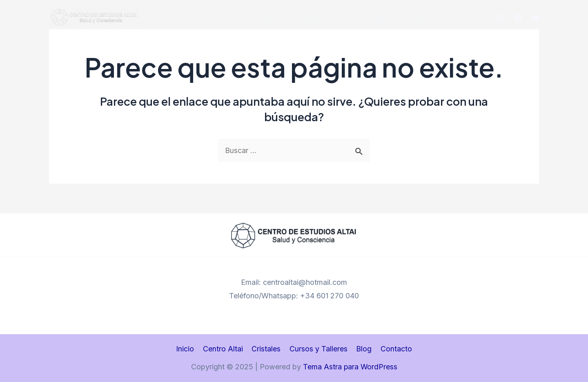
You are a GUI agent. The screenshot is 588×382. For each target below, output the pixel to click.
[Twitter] (535, 18)
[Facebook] (518, 18)
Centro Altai (217, 18)
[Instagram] (500, 18)
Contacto (407, 18)
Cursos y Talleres (321, 18)
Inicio (175, 18)
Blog (371, 18)
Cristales (265, 18)
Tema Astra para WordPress (350, 367)
